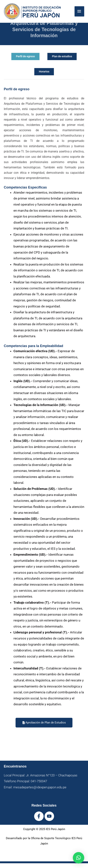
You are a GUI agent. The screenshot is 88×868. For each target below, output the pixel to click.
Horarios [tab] (44, 71)
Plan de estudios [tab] (62, 56)
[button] (79, 858)
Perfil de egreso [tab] (25, 56)
